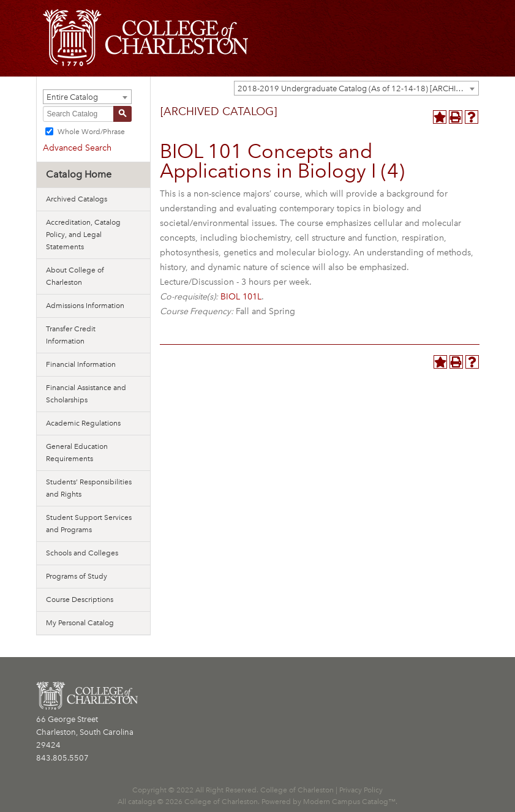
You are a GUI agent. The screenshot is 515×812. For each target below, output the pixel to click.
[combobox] (356, 88)
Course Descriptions (80, 600)
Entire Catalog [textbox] (72, 97)
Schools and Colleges (82, 553)
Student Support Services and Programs (89, 524)
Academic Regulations (83, 423)
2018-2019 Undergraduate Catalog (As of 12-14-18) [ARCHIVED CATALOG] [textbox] (358, 88)
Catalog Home (79, 174)
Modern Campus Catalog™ (349, 802)
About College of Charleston (75, 276)
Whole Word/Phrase (91, 132)
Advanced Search (77, 148)
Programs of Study (77, 576)
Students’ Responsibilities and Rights (89, 488)
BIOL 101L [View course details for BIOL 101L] (241, 297)
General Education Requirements (77, 453)
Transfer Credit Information (71, 335)
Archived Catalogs (77, 199)
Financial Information (81, 364)
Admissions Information (85, 306)
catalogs (142, 802)
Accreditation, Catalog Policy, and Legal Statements (83, 235)
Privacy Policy (361, 790)
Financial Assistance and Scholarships (86, 394)
